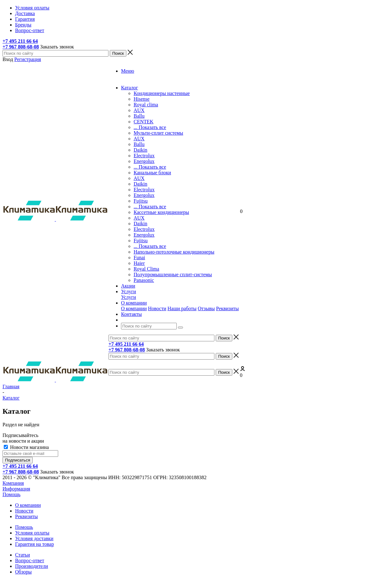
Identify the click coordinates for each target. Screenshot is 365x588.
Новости (157, 308)
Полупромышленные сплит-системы (173, 274)
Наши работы (182, 308)
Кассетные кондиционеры (161, 212)
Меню (128, 71)
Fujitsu (141, 201)
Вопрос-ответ (30, 560)
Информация (16, 489)
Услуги (129, 297)
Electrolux (144, 156)
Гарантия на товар (34, 544)
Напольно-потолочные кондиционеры (174, 252)
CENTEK (144, 122)
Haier (139, 263)
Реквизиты (227, 308)
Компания (13, 483)
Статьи (22, 555)
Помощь (11, 494)
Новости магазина (26, 447)
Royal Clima (146, 269)
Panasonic (144, 280)
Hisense (142, 99)
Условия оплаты (32, 533)
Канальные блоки (152, 173)
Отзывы (206, 308)
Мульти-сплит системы (158, 133)
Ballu (139, 116)
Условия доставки (34, 538)
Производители (32, 566)
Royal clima (146, 105)
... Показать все (150, 127)
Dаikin (141, 184)
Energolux (144, 161)
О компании (134, 308)
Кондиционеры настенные (162, 93)
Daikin (141, 150)
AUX (139, 110)
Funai (139, 258)
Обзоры (23, 572)
